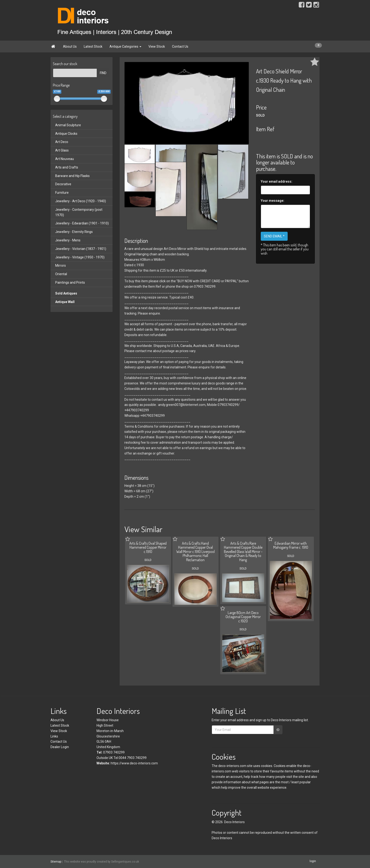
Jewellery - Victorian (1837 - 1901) (81, 249)
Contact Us (180, 46)
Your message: (273, 201)
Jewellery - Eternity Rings (74, 232)
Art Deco (62, 142)
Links (54, 736)
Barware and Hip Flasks (72, 176)
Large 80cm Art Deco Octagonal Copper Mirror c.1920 (243, 617)
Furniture (62, 193)
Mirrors (61, 265)
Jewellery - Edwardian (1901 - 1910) (82, 223)
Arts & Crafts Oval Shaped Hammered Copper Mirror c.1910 (148, 547)
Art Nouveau (65, 159)
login (313, 861)
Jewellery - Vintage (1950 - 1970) (80, 257)
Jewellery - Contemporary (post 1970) (79, 212)
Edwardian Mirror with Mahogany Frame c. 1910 (291, 545)
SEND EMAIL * (274, 236)
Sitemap (56, 862)
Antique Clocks (66, 134)
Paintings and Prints (70, 282)
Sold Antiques (66, 293)
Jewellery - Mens (68, 240)
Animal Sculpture (68, 125)
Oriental (61, 274)
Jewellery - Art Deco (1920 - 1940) (81, 201)
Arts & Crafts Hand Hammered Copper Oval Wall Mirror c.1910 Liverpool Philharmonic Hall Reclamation (196, 552)
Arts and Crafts (67, 167)
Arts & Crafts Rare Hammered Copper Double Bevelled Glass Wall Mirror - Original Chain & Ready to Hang (243, 552)
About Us (70, 46)
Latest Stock (93, 46)
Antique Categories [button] (125, 46)
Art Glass (62, 150)
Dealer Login (60, 747)
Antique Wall (65, 302)
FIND (103, 73)
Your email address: (277, 181)
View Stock (157, 46)
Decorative (63, 184)
